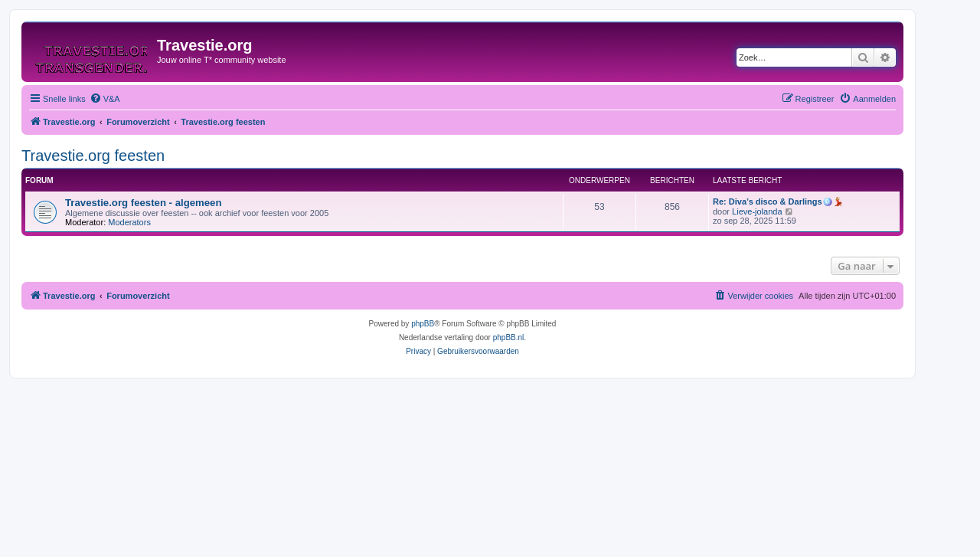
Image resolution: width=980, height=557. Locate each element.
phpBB (423, 324)
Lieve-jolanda (757, 211)
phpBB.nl (509, 337)
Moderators (129, 222)
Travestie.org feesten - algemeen (144, 203)
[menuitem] (105, 99)
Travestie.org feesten (93, 156)
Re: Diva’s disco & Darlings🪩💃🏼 (778, 202)
